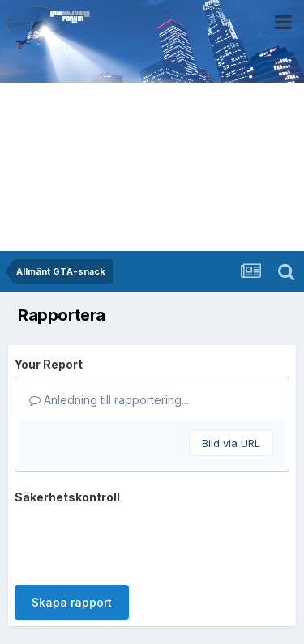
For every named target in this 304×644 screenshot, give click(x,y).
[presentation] (138, 541)
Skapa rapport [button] (72, 602)
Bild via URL (231, 443)
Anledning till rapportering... (109, 400)
